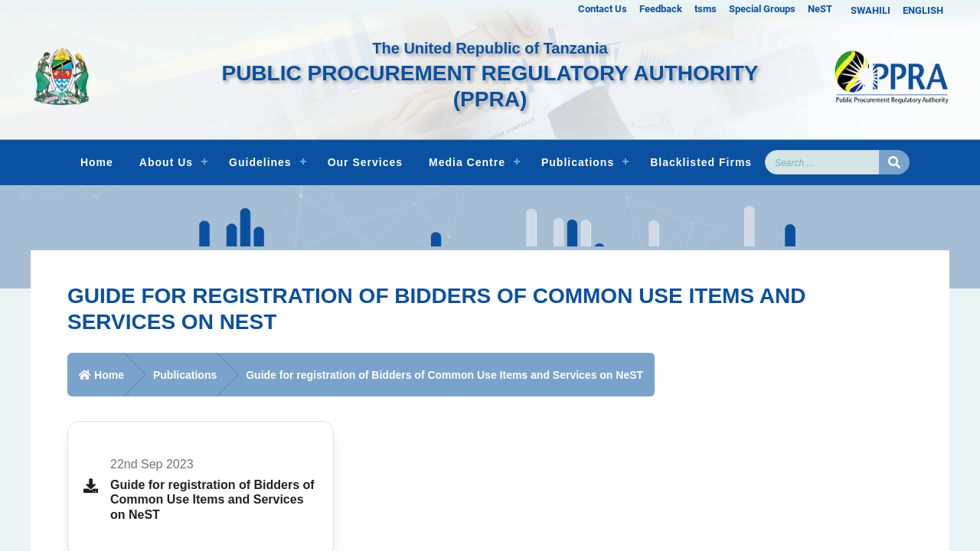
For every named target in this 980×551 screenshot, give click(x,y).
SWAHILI (871, 10)
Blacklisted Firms (701, 162)
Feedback (661, 9)
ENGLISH (923, 10)
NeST (820, 9)
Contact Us (603, 9)
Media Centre (467, 162)
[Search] (822, 162)
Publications (578, 162)
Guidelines (260, 162)
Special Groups (762, 9)
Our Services (365, 162)
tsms (706, 9)
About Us (166, 162)
